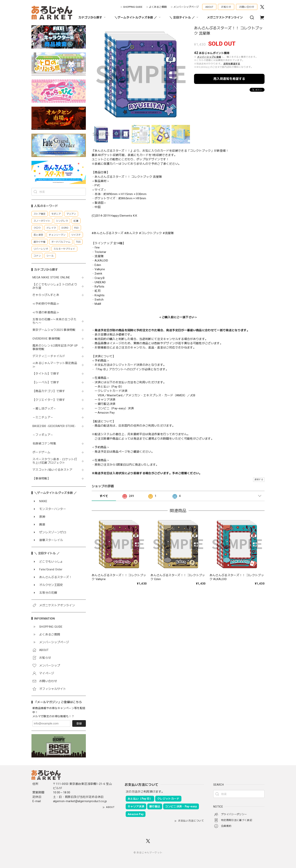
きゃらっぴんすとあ (46, 295)
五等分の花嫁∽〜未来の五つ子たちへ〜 (54, 321)
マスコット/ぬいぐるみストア (52, 470)
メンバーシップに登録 (209, 57)
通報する (259, 480)
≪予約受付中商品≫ (46, 304)
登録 (79, 723)
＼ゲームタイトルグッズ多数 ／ (138, 17)
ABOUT (209, 7)
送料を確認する (232, 64)
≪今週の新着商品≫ (46, 312)
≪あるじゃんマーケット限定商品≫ (55, 365)
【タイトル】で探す (46, 374)
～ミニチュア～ (43, 417)
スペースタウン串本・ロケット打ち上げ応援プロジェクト (55, 461)
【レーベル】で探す (46, 382)
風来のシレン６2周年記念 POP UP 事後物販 (55, 347)
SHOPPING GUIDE (133, 7)
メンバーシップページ (186, 7)
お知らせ (226, 7)
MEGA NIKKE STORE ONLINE (51, 278)
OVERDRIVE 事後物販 (48, 339)
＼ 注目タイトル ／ (184, 17)
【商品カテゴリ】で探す (49, 391)
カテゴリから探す (93, 17)
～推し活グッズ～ (44, 409)
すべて (104, 496)
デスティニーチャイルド (49, 356)
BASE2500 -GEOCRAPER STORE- (54, 426)
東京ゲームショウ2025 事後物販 (55, 330)
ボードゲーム (41, 452)
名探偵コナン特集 (44, 444)
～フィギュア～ (43, 435)
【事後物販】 (41, 479)
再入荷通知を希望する (229, 79)
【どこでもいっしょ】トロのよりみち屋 (55, 286)
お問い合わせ (247, 7)
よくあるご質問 (158, 7)
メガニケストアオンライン (225, 17)
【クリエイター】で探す (49, 400)
